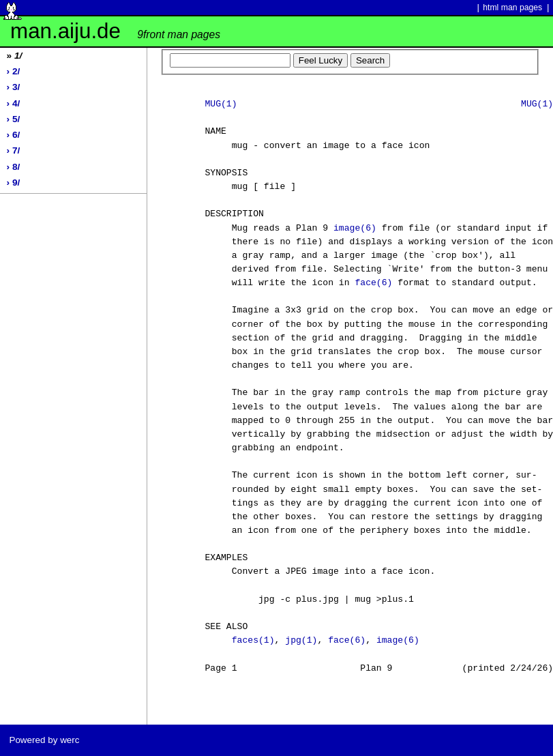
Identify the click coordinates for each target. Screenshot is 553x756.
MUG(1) (221, 104)
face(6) (373, 283)
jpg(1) (301, 641)
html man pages (512, 8)
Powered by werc (44, 740)
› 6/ (14, 135)
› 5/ (14, 119)
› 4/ (14, 103)
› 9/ (14, 183)
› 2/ (14, 71)
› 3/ (14, 87)
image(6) (355, 229)
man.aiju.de (115, 31)
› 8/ (14, 167)
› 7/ (14, 150)
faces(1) (253, 641)
